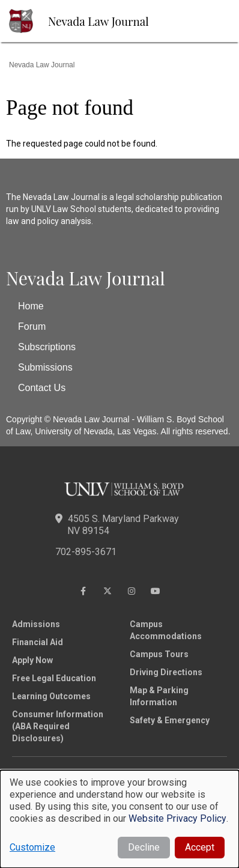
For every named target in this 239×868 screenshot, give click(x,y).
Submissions (45, 367)
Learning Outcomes (51, 696)
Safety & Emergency (170, 720)
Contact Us (42, 388)
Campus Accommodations (166, 630)
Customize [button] (32, 847)
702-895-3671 (86, 552)
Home (31, 306)
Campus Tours (159, 654)
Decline (144, 847)
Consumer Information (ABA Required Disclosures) (58, 726)
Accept (200, 847)
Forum (32, 326)
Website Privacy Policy (177, 818)
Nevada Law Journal (98, 21)
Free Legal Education (54, 678)
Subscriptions (47, 347)
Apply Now (32, 660)
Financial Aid (38, 642)
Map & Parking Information (159, 696)
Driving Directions (166, 672)
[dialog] (119, 819)
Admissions (36, 624)
